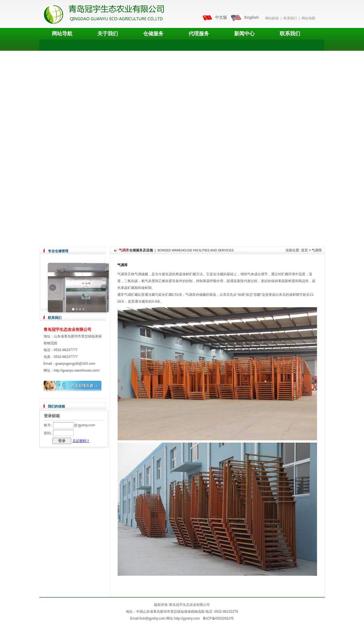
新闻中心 (244, 34)
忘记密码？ (81, 441)
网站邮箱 (272, 18)
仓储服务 (153, 34)
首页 (304, 250)
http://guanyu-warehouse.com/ (77, 370)
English (252, 17)
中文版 (221, 17)
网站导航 (62, 34)
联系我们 (290, 18)
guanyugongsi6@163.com (75, 364)
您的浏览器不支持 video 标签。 (182, 146)
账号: (48, 425)
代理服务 (199, 34)
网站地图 (308, 18)
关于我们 (108, 34)
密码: (48, 433)
